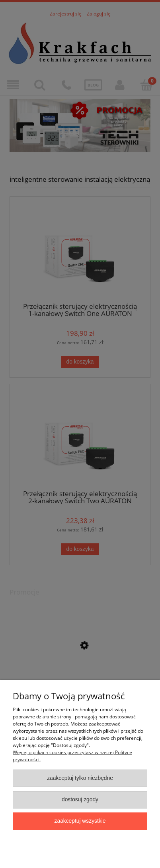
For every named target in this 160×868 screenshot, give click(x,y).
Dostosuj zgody (80, 800)
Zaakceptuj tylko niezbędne (80, 778)
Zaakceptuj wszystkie (80, 821)
